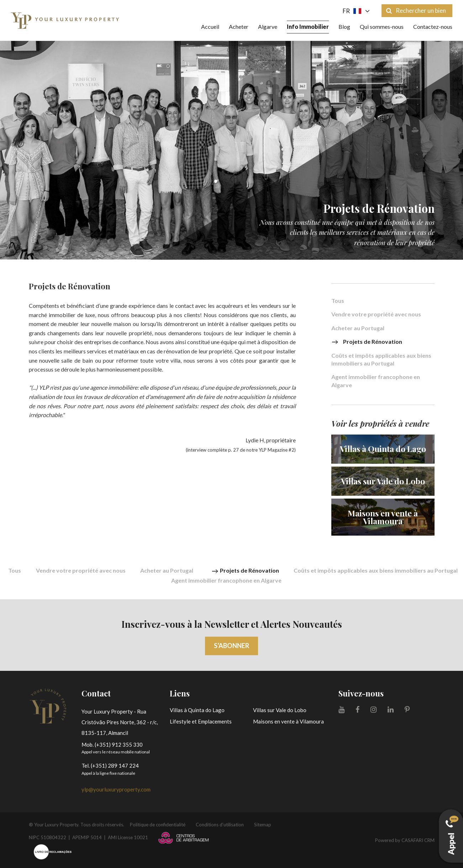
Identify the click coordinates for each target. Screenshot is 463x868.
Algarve (268, 27)
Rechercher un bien (416, 10)
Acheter (239, 27)
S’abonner (231, 646)
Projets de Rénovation (367, 342)
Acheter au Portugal (358, 328)
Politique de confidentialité (158, 825)
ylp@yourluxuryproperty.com (116, 789)
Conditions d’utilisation (220, 825)
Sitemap (263, 825)
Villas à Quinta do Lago (197, 710)
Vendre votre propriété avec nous (376, 314)
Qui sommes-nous (382, 27)
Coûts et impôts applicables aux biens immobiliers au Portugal (381, 359)
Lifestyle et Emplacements (201, 721)
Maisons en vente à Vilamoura (288, 721)
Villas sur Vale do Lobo (280, 710)
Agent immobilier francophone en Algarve (376, 381)
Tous (338, 301)
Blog (344, 27)
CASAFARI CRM (418, 840)
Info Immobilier (308, 27)
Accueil (210, 27)
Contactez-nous (433, 27)
